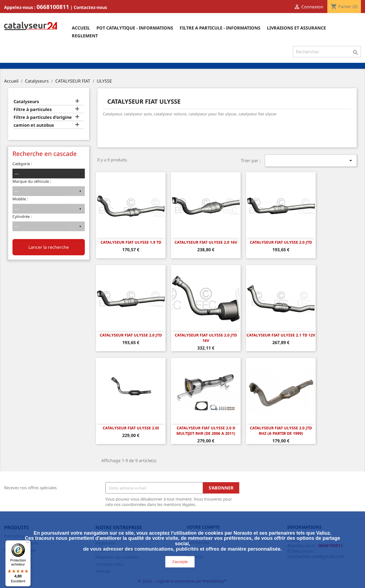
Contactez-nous (90, 7)
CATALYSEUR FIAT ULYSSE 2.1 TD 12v (281, 335)
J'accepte (180, 562)
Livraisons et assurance (296, 28)
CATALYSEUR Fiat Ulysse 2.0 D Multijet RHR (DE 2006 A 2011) (206, 431)
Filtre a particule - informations (220, 28)
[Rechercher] (327, 52)
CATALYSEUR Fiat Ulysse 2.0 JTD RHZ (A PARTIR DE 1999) (281, 431)
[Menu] (27, 544)
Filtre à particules (33, 110)
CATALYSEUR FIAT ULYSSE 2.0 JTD (281, 242)
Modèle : (20, 199)
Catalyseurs (26, 102)
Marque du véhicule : (32, 181)
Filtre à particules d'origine (43, 117)
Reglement (85, 36)
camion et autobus (34, 125)
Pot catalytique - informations (135, 28)
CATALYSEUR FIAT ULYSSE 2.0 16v (206, 242)
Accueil (81, 28)
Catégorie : (22, 164)
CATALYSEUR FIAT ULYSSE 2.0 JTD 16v (206, 338)
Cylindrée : (22, 216)
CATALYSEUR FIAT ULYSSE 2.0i (131, 428)
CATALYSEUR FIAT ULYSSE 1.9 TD (131, 242)
